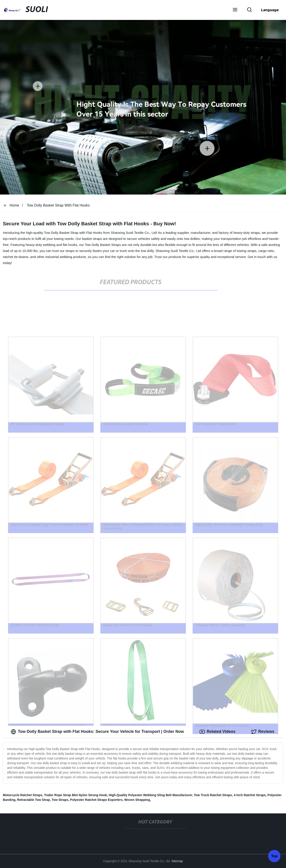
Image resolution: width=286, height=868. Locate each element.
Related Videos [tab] (218, 732)
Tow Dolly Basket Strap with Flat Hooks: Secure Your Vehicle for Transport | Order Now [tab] (97, 732)
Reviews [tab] (263, 732)
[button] (235, 10)
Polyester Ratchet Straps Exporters (96, 800)
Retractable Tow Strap (34, 800)
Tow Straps (60, 800)
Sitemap (177, 861)
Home (14, 205)
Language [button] (270, 10)
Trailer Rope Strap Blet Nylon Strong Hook (76, 795)
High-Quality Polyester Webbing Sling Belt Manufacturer (150, 795)
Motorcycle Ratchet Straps (23, 795)
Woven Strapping (137, 800)
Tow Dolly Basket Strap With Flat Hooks (58, 205)
